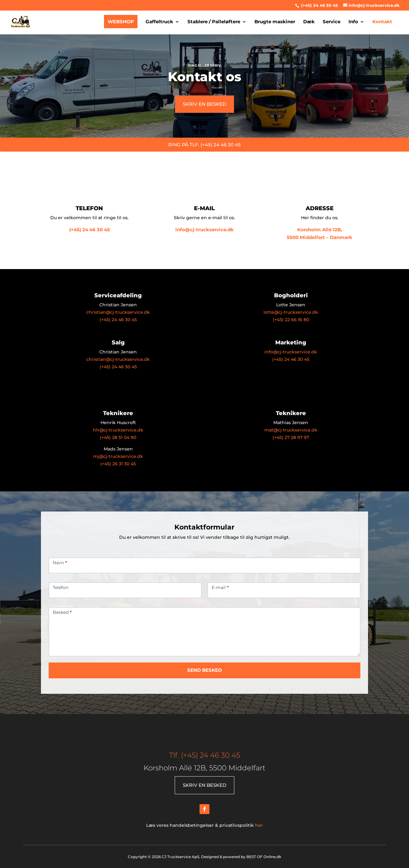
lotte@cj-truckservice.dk (291, 312)
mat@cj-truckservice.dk (291, 430)
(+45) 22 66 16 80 (291, 320)
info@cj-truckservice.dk (204, 230)
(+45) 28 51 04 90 (118, 437)
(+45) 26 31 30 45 (118, 464)
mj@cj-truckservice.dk (118, 456)
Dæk (309, 22)
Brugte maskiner (275, 22)
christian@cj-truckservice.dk (118, 312)
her (259, 825)
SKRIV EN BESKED (204, 104)
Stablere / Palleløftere (214, 22)
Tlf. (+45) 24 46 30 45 (205, 755)
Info (353, 22)
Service (332, 22)
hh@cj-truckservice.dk (118, 430)
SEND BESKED (204, 670)
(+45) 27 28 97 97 (291, 437)
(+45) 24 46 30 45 (319, 5)
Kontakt (382, 22)
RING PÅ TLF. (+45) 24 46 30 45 (204, 145)
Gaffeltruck (159, 22)
